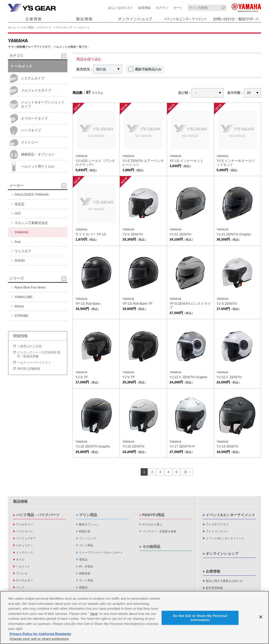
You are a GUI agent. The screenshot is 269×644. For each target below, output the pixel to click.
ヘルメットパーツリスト (34, 362)
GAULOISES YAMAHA (31, 195)
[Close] (261, 620)
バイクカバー (25, 531)
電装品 (83, 559)
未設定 (19, 204)
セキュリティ (25, 545)
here (94, 617)
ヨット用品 (86, 580)
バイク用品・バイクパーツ (36, 27)
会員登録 (144, 8)
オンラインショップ (222, 554)
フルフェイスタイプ (30, 91)
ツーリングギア (26, 538)
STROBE (21, 316)
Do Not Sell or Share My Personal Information (200, 621)
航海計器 (85, 531)
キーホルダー (25, 580)
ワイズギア (23, 251)
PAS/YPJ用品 (153, 515)
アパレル (22, 573)
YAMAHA (21, 232)
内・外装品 (86, 566)
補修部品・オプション (32, 155)
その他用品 (151, 547)
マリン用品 (88, 515)
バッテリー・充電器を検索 (159, 531)
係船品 (83, 587)
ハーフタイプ (25, 131)
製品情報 (20, 501)
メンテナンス (25, 552)
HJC (18, 213)
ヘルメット (83, 27)
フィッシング (88, 538)
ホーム (12, 27)
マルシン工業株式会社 (31, 223)
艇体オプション (89, 524)
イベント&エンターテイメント (231, 515)
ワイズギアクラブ (217, 524)
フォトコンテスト (217, 531)
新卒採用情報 (214, 588)
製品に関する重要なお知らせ (224, 581)
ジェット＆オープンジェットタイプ (37, 105)
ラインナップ (64, 27)
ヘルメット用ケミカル (32, 167)
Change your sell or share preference (39, 642)
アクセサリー (25, 524)
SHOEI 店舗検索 (29, 369)
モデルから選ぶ (152, 524)
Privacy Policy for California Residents (40, 637)
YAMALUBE (23, 297)
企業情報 (213, 571)
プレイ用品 (86, 545)
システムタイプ (27, 79)
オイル (20, 559)
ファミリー (23, 143)
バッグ (20, 587)
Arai (17, 242)
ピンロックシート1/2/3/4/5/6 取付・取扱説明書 (39, 354)
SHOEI (20, 261)
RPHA (19, 306)
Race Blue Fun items (30, 287)
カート (178, 8)
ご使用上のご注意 (29, 346)
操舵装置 (85, 573)
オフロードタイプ (29, 118)
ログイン (162, 8)
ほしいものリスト (121, 8)
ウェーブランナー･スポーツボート (101, 552)
